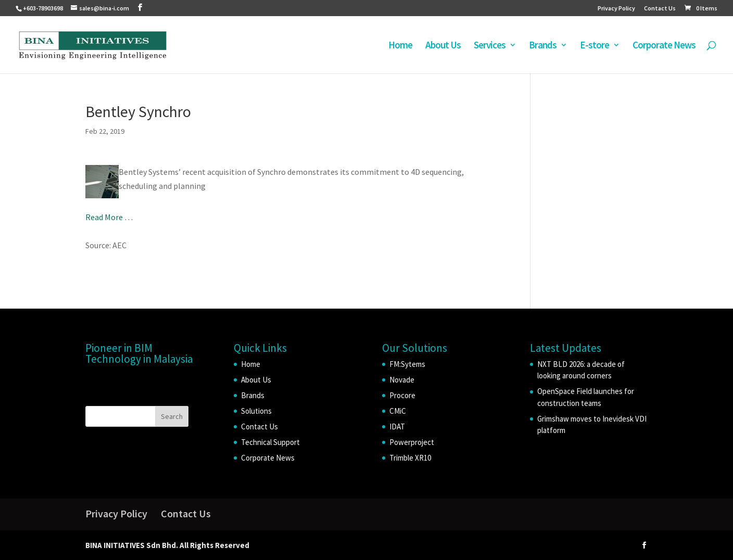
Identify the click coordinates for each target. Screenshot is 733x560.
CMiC (398, 411)
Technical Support (270, 442)
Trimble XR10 (410, 458)
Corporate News (664, 46)
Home (400, 46)
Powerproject (412, 442)
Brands (543, 46)
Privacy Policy (616, 9)
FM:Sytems (407, 364)
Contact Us (660, 9)
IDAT (397, 427)
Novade (402, 380)
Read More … (109, 217)
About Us (443, 46)
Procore (402, 395)
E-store (595, 46)
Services (490, 46)
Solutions (256, 411)
